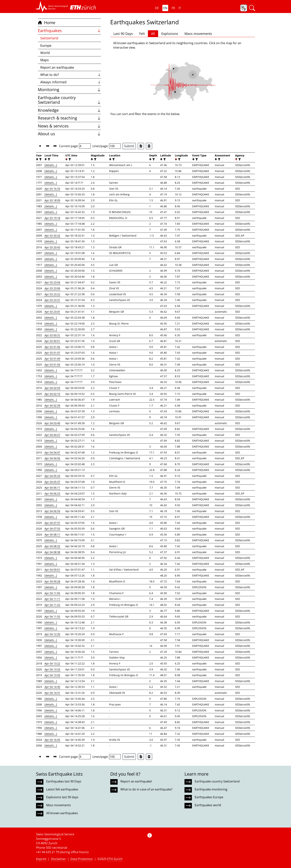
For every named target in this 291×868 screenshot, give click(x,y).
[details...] (51, 165)
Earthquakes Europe (209, 797)
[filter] (40, 159)
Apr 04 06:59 (52, 511)
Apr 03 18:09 (52, 200)
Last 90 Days (123, 34)
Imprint (41, 859)
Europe (46, 45)
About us (69, 134)
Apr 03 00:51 (52, 341)
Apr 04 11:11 (52, 599)
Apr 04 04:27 (52, 435)
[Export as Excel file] (141, 146)
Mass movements (198, 34)
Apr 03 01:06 (52, 347)
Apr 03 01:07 (52, 353)
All (153, 34)
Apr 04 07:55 (52, 529)
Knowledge (69, 110)
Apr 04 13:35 (52, 675)
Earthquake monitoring (211, 789)
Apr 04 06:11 (52, 488)
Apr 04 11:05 (52, 593)
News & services (69, 126)
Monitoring (69, 90)
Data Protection (82, 859)
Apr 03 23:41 (52, 312)
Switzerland (49, 38)
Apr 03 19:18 (52, 218)
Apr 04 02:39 (52, 406)
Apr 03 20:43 (52, 247)
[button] (52, 6)
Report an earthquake (57, 67)
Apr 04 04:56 (52, 458)
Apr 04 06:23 (52, 493)
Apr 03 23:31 (52, 300)
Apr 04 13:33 (52, 669)
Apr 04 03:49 (52, 423)
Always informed (71, 82)
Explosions (170, 34)
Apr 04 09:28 (52, 581)
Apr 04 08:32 (52, 546)
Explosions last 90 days (62, 797)
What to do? (71, 75)
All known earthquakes (62, 813)
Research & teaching (69, 118)
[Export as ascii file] (149, 146)
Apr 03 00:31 (52, 335)
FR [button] (173, 8)
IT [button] (180, 8)
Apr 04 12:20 (52, 634)
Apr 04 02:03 (52, 388)
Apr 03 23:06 (52, 288)
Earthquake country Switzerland (69, 100)
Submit (129, 146)
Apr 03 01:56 (52, 365)
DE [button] (157, 8)
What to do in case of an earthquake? (146, 789)
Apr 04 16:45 (52, 740)
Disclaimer (58, 859)
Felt (142, 34)
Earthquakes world (208, 805)
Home (47, 23)
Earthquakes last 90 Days (64, 781)
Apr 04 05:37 (52, 482)
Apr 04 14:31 (52, 693)
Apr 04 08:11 (52, 534)
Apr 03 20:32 (52, 236)
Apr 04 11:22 (52, 605)
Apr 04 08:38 (52, 552)
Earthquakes (69, 31)
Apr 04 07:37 (52, 523)
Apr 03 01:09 (52, 359)
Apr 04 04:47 (52, 452)
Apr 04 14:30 (52, 687)
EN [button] (165, 8)
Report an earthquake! (136, 781)
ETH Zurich (115, 859)
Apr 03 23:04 (52, 282)
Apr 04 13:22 (52, 663)
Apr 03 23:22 (52, 294)
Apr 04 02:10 (52, 394)
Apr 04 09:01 (52, 570)
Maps (45, 60)
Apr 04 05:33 (52, 476)
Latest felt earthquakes (62, 789)
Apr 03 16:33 (52, 189)
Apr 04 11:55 (52, 616)
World (45, 53)
